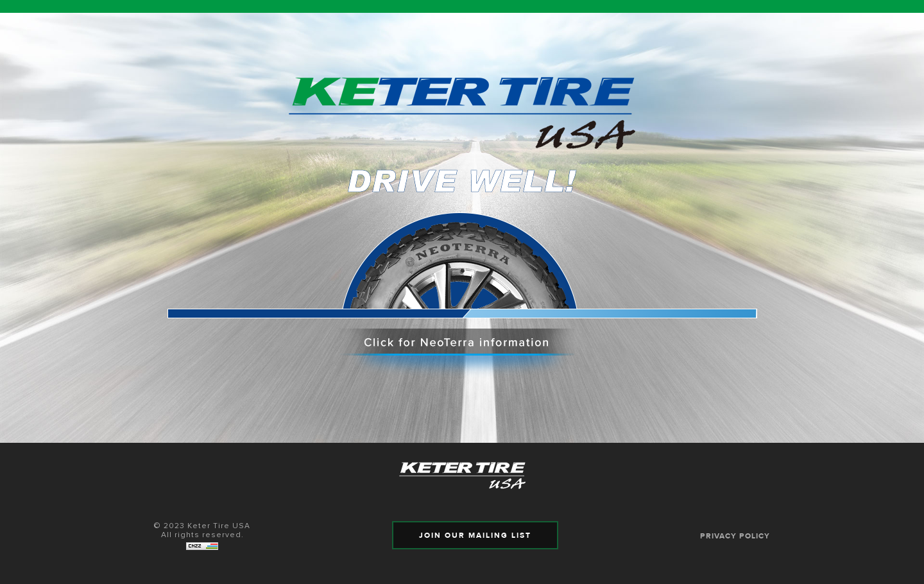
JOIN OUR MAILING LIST (475, 535)
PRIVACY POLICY (735, 536)
